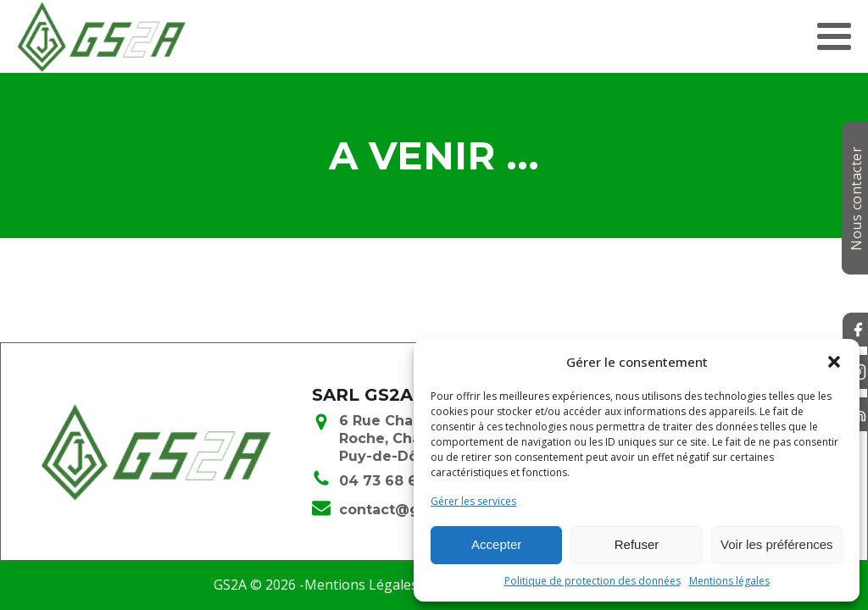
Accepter (496, 544)
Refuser (637, 544)
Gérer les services (473, 501)
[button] (834, 362)
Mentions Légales (361, 585)
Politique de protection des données (593, 581)
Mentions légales (729, 581)
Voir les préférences (777, 544)
